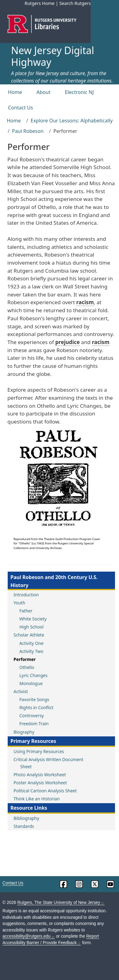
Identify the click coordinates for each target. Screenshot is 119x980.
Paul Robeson (28, 131)
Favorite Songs (34, 699)
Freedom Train (34, 724)
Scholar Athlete (29, 635)
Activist (21, 691)
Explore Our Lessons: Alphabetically (71, 121)
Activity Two (31, 651)
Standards (24, 826)
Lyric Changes (33, 675)
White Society (33, 619)
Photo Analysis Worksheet (40, 775)
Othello (27, 667)
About (44, 92)
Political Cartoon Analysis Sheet (45, 791)
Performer (25, 659)
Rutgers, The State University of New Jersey (61, 903)
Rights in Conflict (36, 707)
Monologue (31, 683)
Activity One (31, 643)
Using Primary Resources (39, 751)
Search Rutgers (75, 3)
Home (15, 92)
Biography (24, 732)
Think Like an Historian (37, 799)
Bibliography (26, 818)
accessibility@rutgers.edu (29, 936)
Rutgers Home (40, 3)
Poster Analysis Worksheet (40, 783)
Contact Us (20, 108)
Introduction (26, 595)
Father (26, 611)
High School (32, 627)
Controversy (32, 716)
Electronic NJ (79, 92)
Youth (19, 603)
